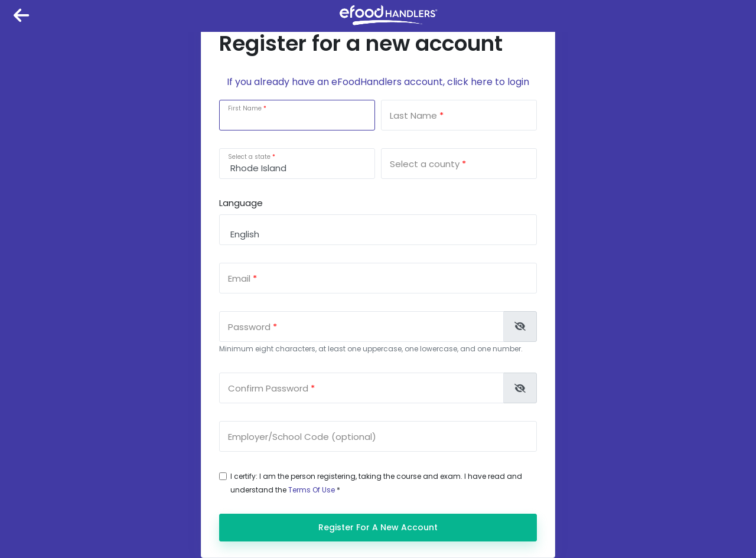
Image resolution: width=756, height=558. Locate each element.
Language (241, 203)
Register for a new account (378, 527)
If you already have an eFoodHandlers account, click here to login (378, 82)
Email (239, 278)
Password (249, 327)
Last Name (413, 115)
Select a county (425, 164)
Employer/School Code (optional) (302, 437)
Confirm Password (268, 388)
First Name (245, 108)
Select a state (249, 157)
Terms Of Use (312, 490)
